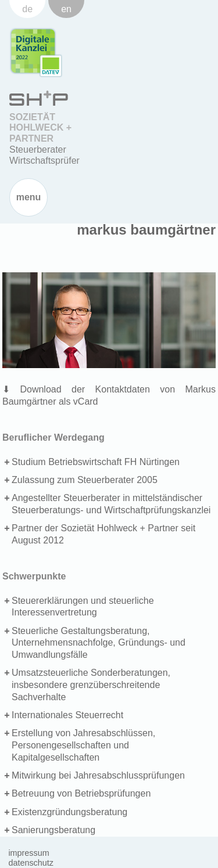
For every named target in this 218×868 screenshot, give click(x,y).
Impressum (28, 853)
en (66, 9)
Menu (29, 197)
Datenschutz (31, 863)
